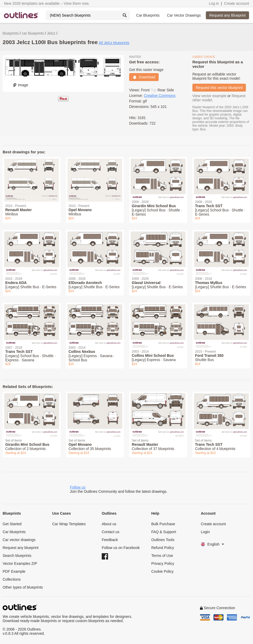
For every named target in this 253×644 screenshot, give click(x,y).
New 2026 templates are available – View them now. (47, 3)
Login (205, 532)
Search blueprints (17, 556)
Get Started (12, 524)
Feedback (110, 540)
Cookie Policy (162, 571)
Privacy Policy (163, 563)
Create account (237, 3)
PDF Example (14, 571)
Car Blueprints (148, 15)
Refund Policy (163, 548)
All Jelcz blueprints (114, 43)
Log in (214, 3)
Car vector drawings (19, 540)
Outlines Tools (163, 540)
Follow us (78, 487)
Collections (12, 579)
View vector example (209, 96)
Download (144, 77)
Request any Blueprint (227, 15)
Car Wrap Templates (69, 524)
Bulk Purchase (163, 524)
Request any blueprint (21, 548)
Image (20, 85)
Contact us (111, 532)
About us (109, 524)
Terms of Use (162, 556)
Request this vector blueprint (219, 88)
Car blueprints (14, 532)
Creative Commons (160, 96)
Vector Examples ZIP (20, 563)
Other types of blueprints (23, 587)
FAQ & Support (164, 532)
